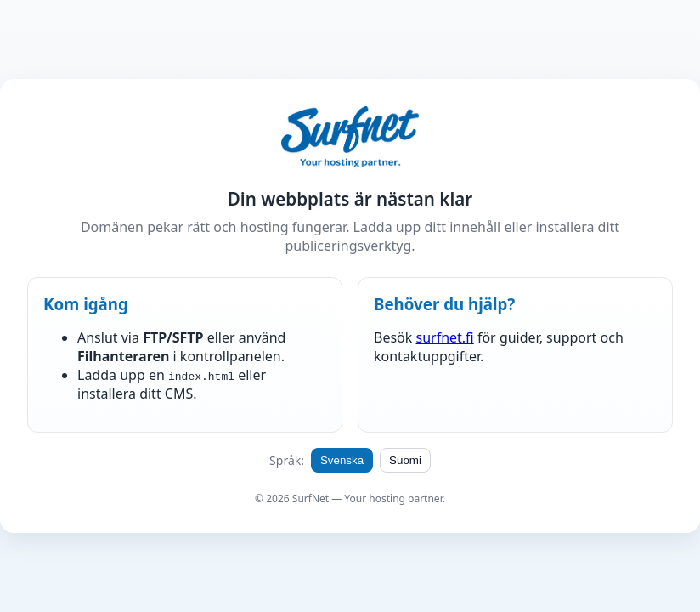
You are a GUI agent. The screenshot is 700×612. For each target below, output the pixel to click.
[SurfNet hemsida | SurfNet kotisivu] (350, 139)
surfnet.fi (444, 337)
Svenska (342, 460)
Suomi (405, 460)
